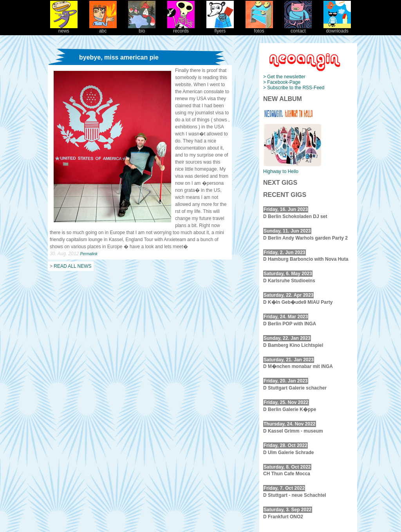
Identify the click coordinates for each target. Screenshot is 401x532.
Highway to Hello (281, 171)
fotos (259, 29)
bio (142, 29)
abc (103, 29)
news (64, 29)
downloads (337, 29)
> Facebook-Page (282, 82)
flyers (220, 29)
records (181, 29)
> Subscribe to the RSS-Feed (294, 88)
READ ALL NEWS (72, 266)
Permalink (89, 254)
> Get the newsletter (284, 77)
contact (298, 29)
